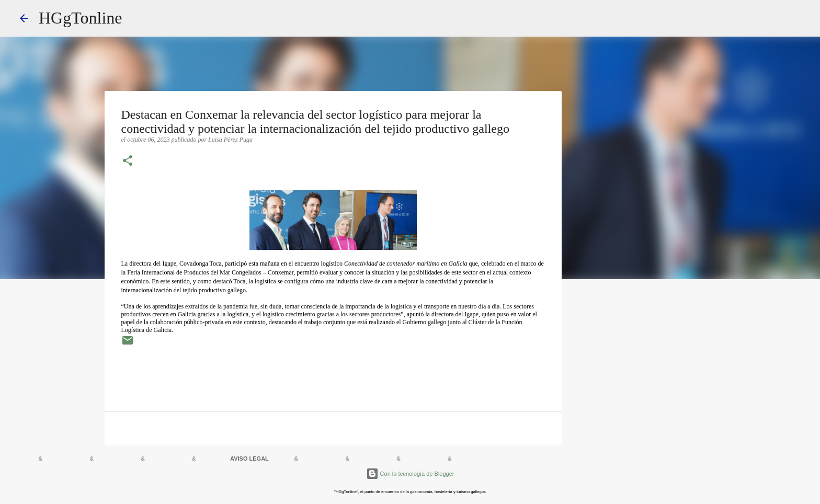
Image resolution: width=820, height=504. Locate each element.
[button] (128, 162)
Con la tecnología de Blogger (410, 474)
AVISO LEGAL (249, 459)
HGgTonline (81, 18)
